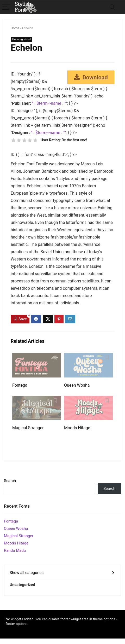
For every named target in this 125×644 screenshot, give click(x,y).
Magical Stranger (28, 428)
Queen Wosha (77, 385)
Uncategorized (21, 39)
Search (10, 481)
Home (15, 28)
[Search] (112, 7)
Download (91, 77)
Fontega (20, 385)
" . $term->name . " (49, 103)
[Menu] (6, 7)
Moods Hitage (77, 428)
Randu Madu (15, 550)
